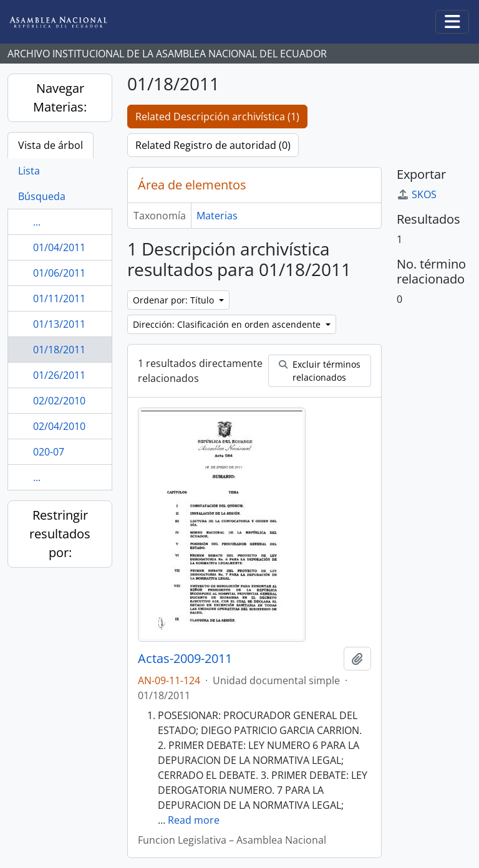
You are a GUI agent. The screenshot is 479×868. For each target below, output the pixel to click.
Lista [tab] (29, 171)
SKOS (417, 194)
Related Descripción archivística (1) (217, 117)
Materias (217, 216)
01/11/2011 (59, 298)
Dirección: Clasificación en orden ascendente (228, 324)
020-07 (49, 452)
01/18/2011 (59, 350)
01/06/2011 (59, 273)
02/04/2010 (59, 426)
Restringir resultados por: (60, 534)
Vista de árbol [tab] (51, 145)
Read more (194, 820)
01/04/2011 (59, 247)
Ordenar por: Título (175, 300)
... (37, 222)
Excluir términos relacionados (320, 371)
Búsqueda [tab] (42, 196)
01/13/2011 (59, 324)
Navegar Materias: (60, 98)
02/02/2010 (59, 401)
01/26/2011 (59, 375)
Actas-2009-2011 (185, 659)
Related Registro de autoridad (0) (213, 145)
